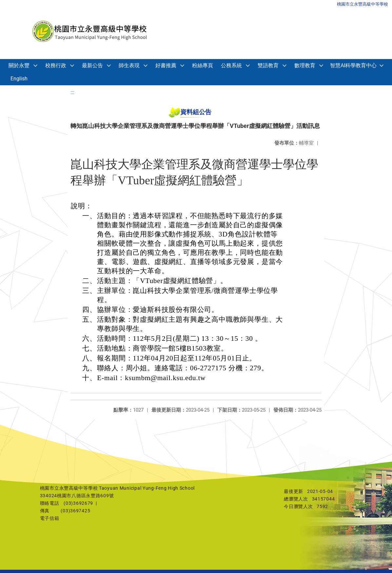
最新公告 (92, 65)
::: (72, 92)
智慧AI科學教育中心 (353, 65)
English (19, 79)
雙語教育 (268, 65)
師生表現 (129, 65)
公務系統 (231, 65)
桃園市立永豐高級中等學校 (363, 4)
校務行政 (56, 65)
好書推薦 (166, 65)
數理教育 (305, 65)
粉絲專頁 (203, 65)
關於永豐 (19, 65)
